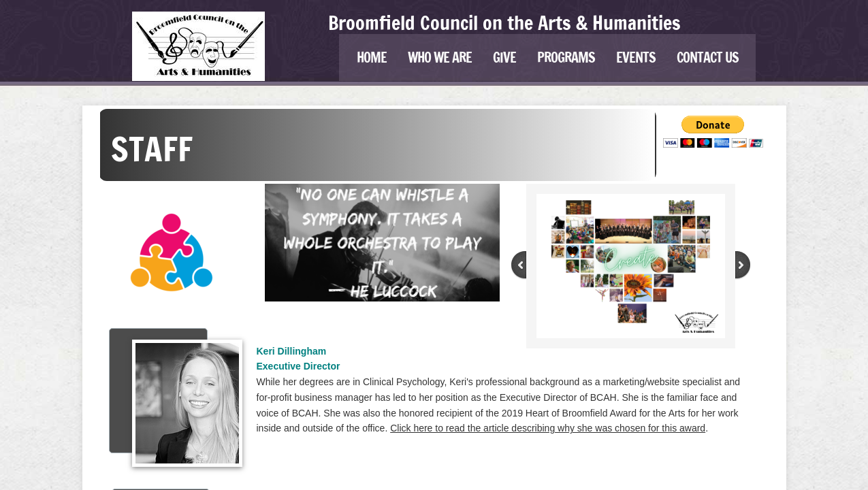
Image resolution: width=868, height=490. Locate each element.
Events (636, 58)
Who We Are (440, 58)
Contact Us (708, 58)
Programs (566, 58)
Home (372, 58)
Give (504, 58)
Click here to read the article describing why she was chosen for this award (548, 428)
